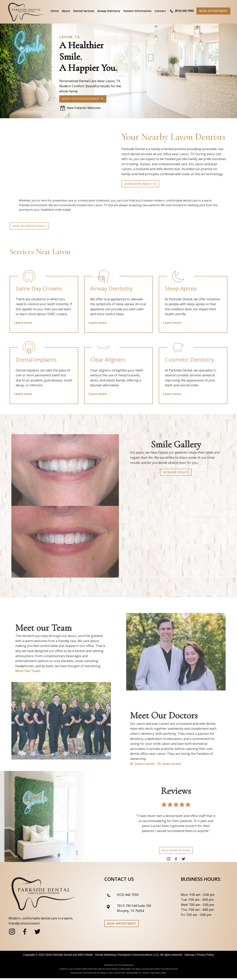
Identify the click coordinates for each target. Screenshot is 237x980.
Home (55, 11)
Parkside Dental (62, 956)
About (66, 11)
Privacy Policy (205, 956)
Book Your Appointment (83, 99)
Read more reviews (176, 862)
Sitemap (189, 956)
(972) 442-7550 (128, 896)
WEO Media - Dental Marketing (97, 956)
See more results (176, 484)
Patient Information (137, 11)
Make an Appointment (29, 236)
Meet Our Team (28, 683)
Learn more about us (140, 194)
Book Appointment (213, 11)
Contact (160, 11)
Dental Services (84, 11)
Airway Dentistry (109, 11)
